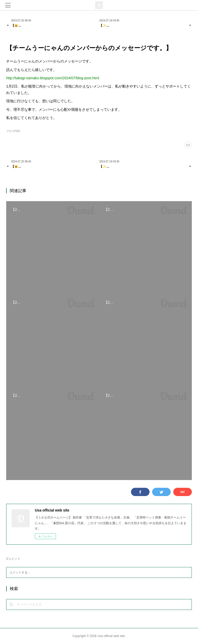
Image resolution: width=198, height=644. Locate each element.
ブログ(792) (13, 131)
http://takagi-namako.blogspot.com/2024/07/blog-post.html (53, 78)
